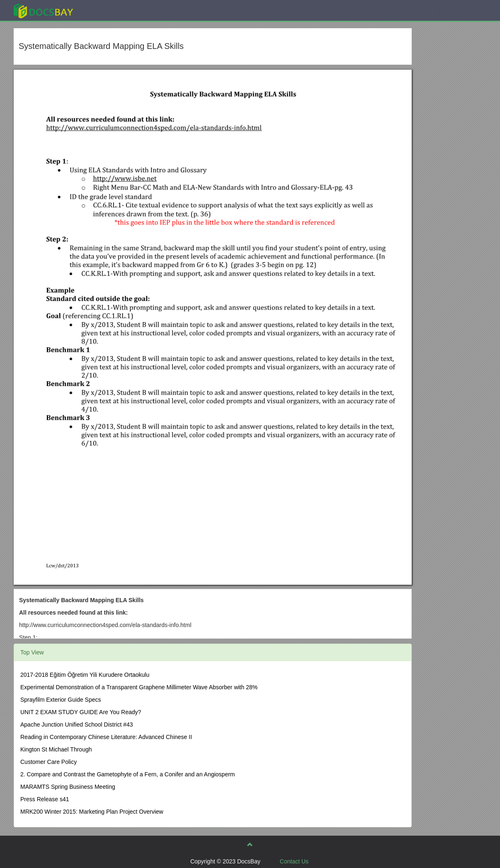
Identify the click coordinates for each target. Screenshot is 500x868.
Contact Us (294, 861)
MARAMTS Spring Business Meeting (68, 787)
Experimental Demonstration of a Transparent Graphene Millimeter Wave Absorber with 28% (139, 687)
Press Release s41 (45, 799)
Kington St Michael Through (56, 749)
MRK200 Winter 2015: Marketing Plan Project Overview (92, 812)
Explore (106, 10)
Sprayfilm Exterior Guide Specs (61, 700)
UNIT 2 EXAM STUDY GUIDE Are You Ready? (81, 712)
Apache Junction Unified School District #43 (77, 725)
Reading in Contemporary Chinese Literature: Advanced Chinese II (106, 737)
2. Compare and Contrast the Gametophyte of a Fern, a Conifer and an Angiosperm (128, 774)
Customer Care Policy (49, 762)
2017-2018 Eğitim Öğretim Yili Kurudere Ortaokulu (85, 675)
